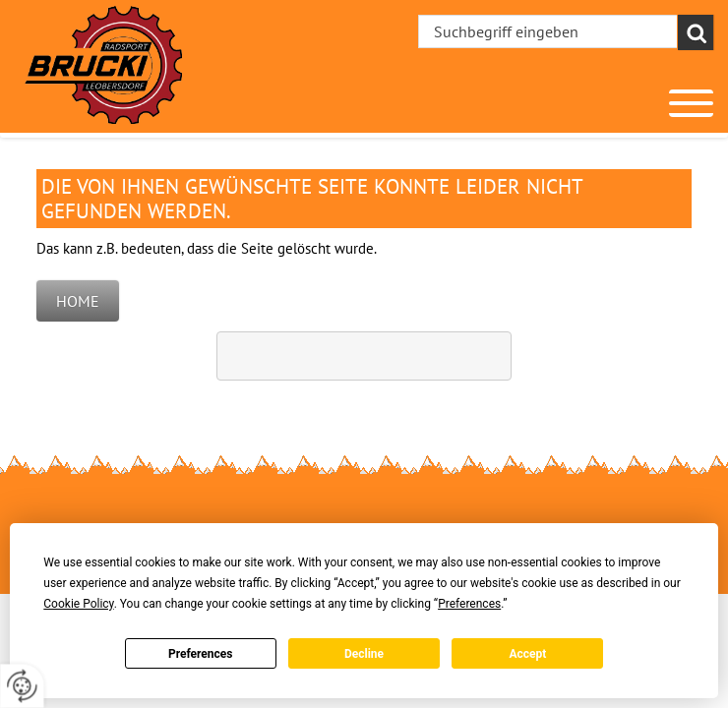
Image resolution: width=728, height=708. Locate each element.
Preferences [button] (469, 604)
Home (78, 301)
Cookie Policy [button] (78, 604)
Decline (364, 654)
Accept (527, 654)
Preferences (201, 654)
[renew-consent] (22, 686)
